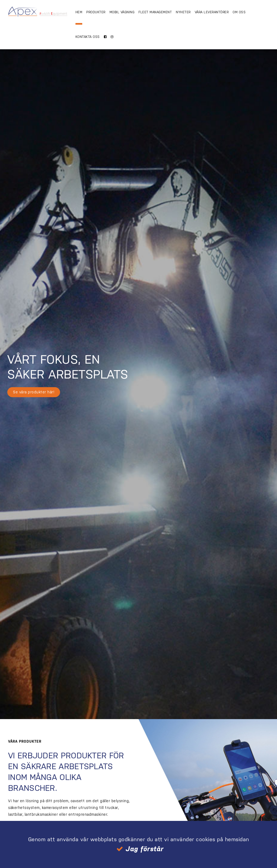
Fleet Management (155, 12)
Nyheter (183, 12)
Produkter (96, 12)
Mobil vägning (122, 12)
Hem (79, 12)
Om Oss (239, 12)
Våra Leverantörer (212, 12)
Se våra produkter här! (34, 392)
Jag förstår (145, 849)
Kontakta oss (88, 37)
